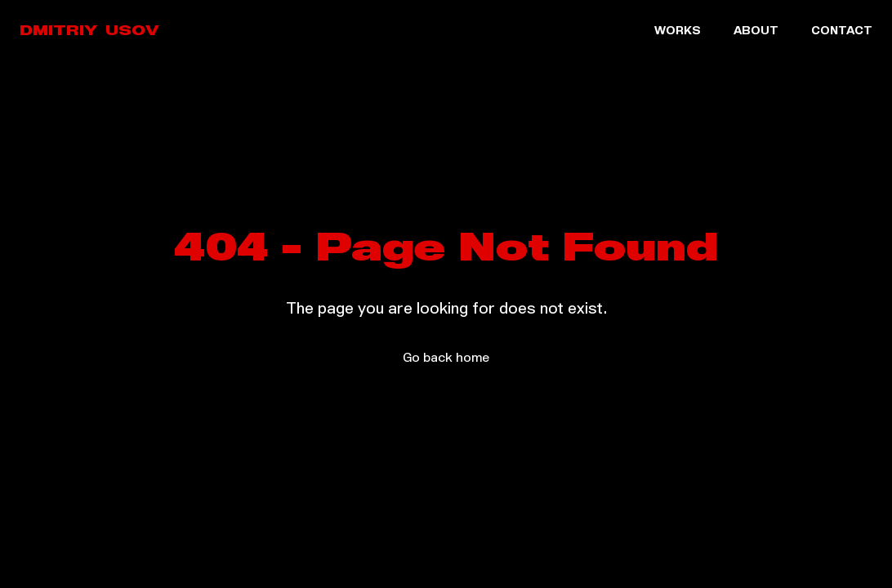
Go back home (446, 359)
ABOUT (756, 31)
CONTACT (842, 31)
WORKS (678, 31)
